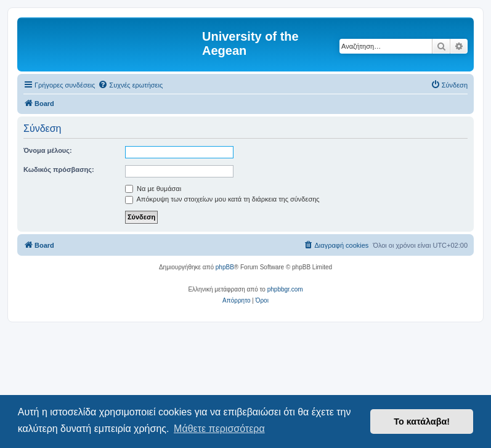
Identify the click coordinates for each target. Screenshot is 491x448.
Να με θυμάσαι (153, 189)
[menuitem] (130, 85)
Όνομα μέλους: (48, 150)
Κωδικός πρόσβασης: (59, 169)
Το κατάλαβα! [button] (422, 422)
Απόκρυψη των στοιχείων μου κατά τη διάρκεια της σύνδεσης (222, 199)
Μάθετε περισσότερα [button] (219, 429)
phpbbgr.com (285, 289)
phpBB (225, 267)
